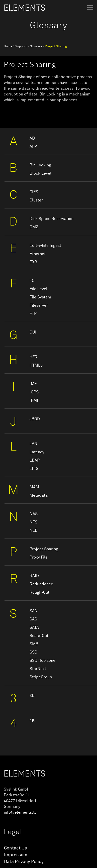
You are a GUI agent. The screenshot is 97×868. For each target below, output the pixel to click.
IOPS (34, 392)
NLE (33, 530)
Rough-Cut (39, 592)
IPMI (34, 400)
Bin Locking (40, 165)
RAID (34, 576)
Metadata (39, 495)
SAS (33, 619)
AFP (33, 147)
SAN (34, 611)
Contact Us (15, 848)
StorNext (38, 669)
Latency (37, 452)
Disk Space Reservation (52, 219)
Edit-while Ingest (45, 246)
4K (32, 720)
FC (32, 281)
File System (40, 297)
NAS (34, 514)
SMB (34, 644)
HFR (33, 357)
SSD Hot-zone (42, 661)
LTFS (34, 469)
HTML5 (36, 365)
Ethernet (38, 254)
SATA (34, 627)
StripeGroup (41, 677)
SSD (33, 652)
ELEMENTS (25, 8)
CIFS (34, 192)
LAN (33, 444)
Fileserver (39, 305)
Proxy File (39, 557)
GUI (33, 332)
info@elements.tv (20, 812)
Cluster (36, 200)
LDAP (35, 460)
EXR (33, 262)
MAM (34, 487)
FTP (33, 314)
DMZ (34, 227)
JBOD (35, 419)
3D (32, 696)
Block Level (40, 173)
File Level (38, 289)
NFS (33, 522)
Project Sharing (44, 549)
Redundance (41, 584)
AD (32, 138)
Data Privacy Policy (24, 862)
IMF (33, 384)
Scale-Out (39, 636)
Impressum (16, 855)
